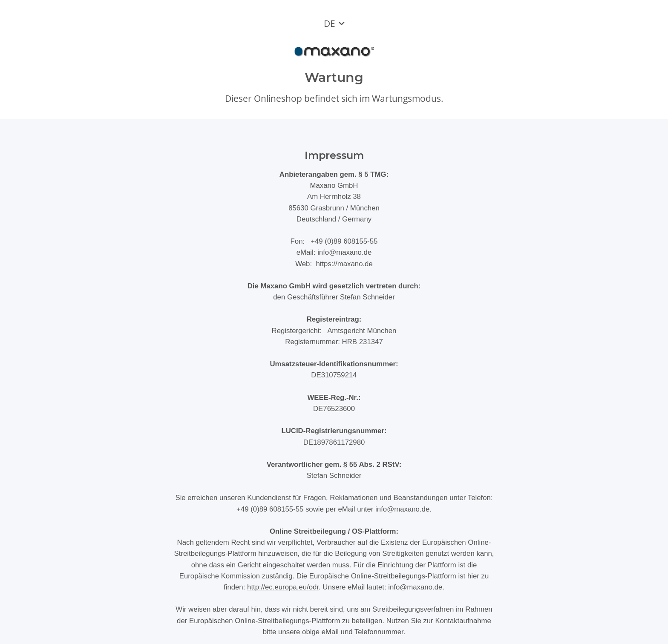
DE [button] (330, 23)
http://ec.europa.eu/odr (283, 587)
